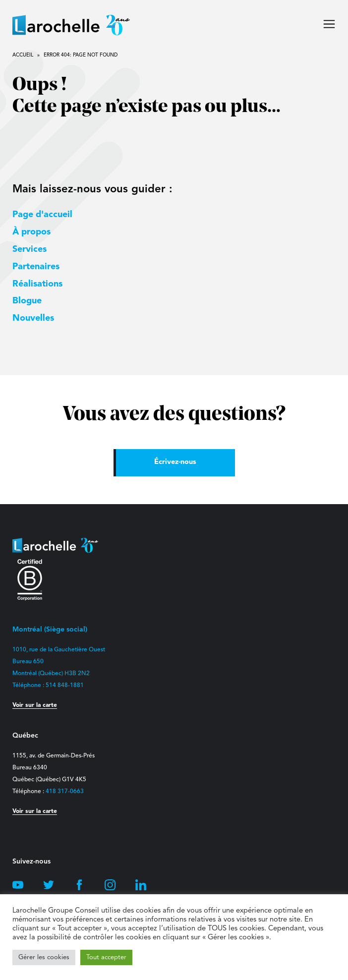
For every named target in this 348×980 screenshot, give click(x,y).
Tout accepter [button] (106, 957)
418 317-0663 (65, 792)
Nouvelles (33, 318)
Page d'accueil (42, 215)
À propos (31, 232)
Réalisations (37, 284)
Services (29, 249)
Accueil (23, 55)
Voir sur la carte (35, 705)
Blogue (27, 301)
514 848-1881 (65, 686)
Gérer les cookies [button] (44, 957)
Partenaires (36, 267)
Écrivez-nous (175, 462)
